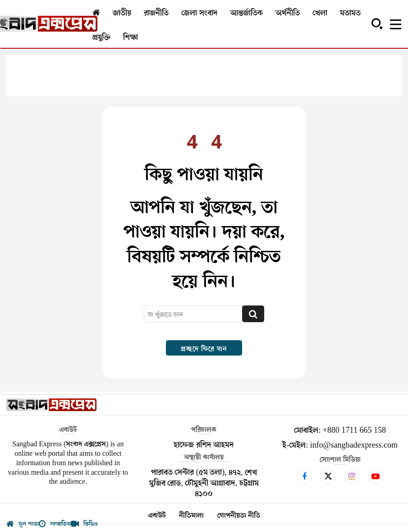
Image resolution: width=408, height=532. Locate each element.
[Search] (253, 314)
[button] (377, 23)
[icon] (305, 476)
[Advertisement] (204, 76)
